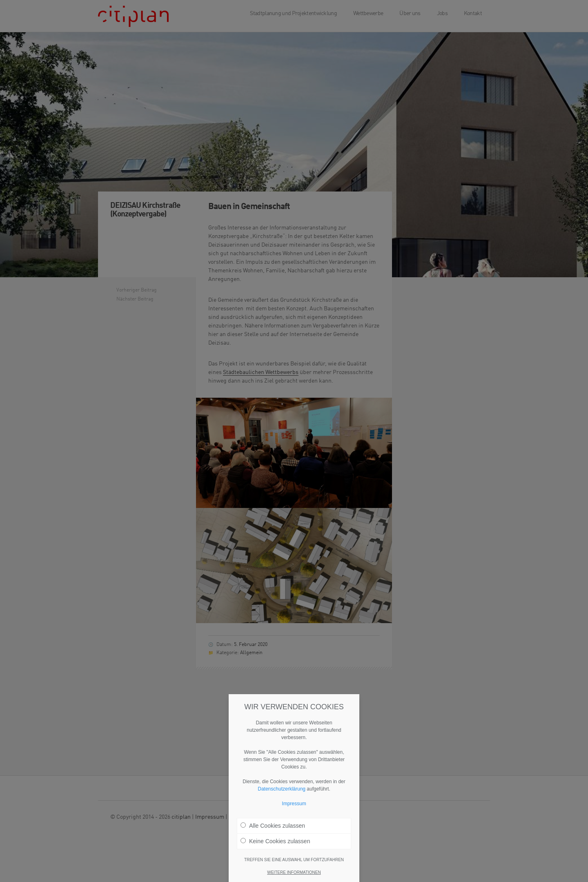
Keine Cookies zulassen (275, 844)
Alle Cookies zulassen (273, 828)
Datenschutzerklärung (282, 791)
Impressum (294, 806)
